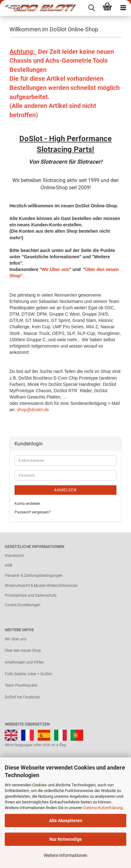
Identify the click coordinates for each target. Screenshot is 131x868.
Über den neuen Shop (23, 651)
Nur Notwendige (66, 839)
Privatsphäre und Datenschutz (31, 595)
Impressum (14, 556)
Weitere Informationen (65, 855)
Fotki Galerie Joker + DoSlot (28, 674)
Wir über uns (16, 639)
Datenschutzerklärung (103, 808)
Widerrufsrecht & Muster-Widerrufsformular (41, 586)
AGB (8, 565)
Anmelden (65, 490)
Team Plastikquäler (21, 685)
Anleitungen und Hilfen (24, 662)
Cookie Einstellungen (23, 605)
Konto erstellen (27, 504)
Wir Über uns (56, 269)
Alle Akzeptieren (66, 821)
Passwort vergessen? (33, 512)
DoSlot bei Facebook (22, 697)
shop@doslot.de (33, 410)
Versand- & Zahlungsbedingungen (34, 576)
